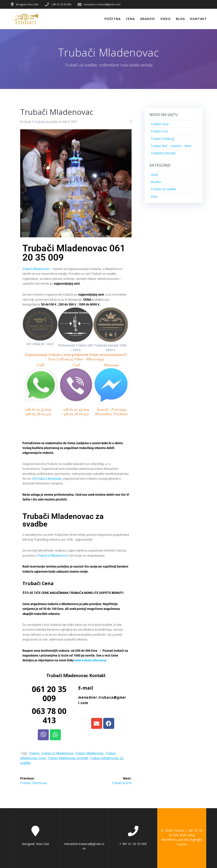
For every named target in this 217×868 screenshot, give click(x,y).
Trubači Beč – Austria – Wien (171, 146)
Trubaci (34, 753)
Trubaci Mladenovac (89, 753)
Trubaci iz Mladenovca (57, 753)
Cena (130, 19)
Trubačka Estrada (163, 153)
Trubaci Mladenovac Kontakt (68, 758)
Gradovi (147, 19)
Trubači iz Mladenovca (52, 556)
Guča (154, 175)
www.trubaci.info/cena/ (91, 660)
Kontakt (199, 19)
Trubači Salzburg (162, 139)
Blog (180, 19)
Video (165, 19)
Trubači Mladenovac (36, 269)
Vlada (27, 122)
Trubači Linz (159, 131)
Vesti (154, 196)
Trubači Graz (160, 124)
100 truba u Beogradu (46, 479)
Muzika (156, 182)
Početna (113, 19)
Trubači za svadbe (46, 122)
